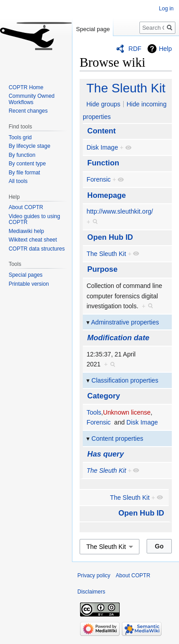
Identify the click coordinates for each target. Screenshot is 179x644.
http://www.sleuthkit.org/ (120, 211)
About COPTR (26, 207)
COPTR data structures (37, 249)
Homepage (107, 195)
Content (101, 131)
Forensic (98, 179)
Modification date (118, 338)
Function (103, 163)
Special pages (25, 275)
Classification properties (125, 380)
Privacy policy (94, 575)
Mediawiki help (26, 231)
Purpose (102, 269)
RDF (135, 49)
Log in (166, 9)
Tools (94, 412)
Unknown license (127, 412)
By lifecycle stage (29, 146)
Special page (93, 29)
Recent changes (28, 111)
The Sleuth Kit (126, 88)
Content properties (117, 438)
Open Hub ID (110, 237)
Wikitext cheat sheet (33, 240)
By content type (27, 164)
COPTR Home (26, 87)
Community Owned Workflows (31, 99)
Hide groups (103, 104)
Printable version (29, 284)
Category (104, 396)
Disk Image (102, 147)
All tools (18, 181)
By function (22, 155)
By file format (24, 173)
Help (165, 49)
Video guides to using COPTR (34, 219)
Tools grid (20, 137)
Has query (105, 454)
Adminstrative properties (125, 322)
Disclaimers (91, 592)
